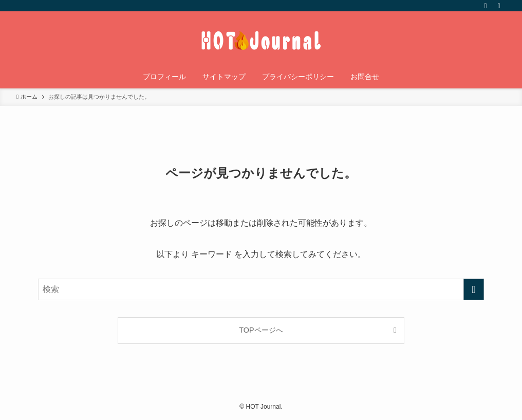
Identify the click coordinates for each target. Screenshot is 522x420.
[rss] (486, 6)
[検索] (499, 6)
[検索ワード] (261, 289)
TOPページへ (261, 330)
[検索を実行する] (474, 289)
